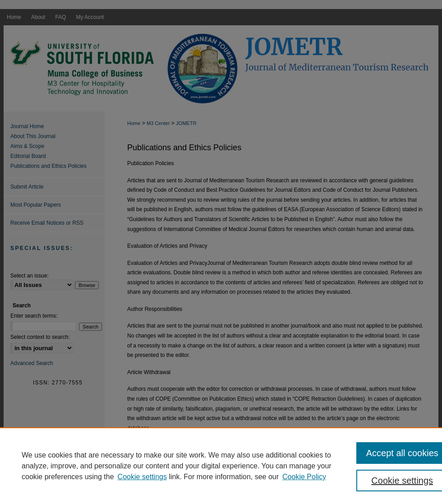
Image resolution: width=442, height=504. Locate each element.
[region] (221, 466)
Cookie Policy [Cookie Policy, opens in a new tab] (304, 477)
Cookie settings (142, 477)
